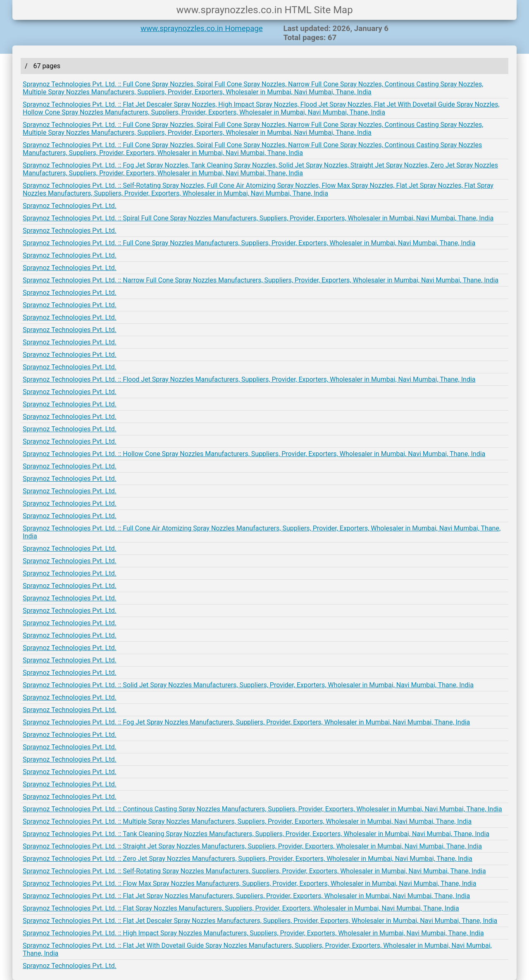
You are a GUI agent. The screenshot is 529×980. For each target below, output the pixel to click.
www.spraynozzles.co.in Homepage (202, 29)
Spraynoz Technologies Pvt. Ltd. (70, 206)
